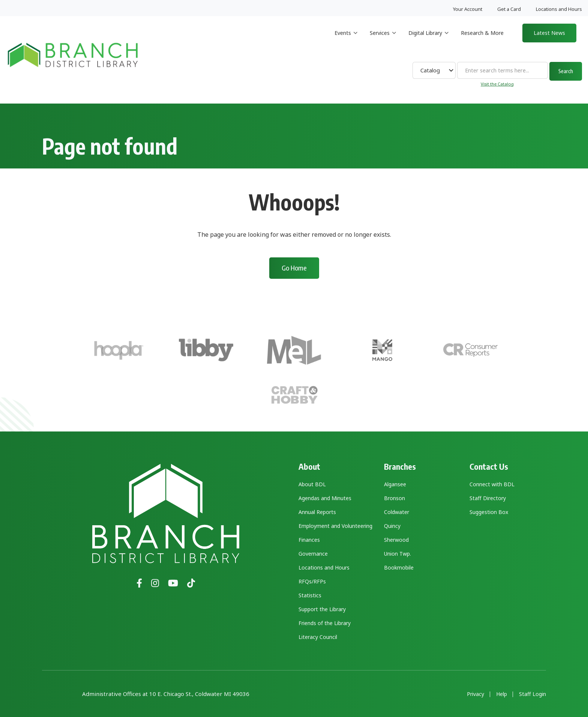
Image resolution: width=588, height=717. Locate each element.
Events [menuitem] (346, 40)
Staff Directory (488, 498)
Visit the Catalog (497, 84)
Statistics (310, 595)
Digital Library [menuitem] (428, 40)
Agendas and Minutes (325, 498)
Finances (309, 540)
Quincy (392, 526)
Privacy (475, 694)
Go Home (294, 268)
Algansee (395, 484)
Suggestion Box (489, 512)
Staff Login (532, 694)
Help (502, 694)
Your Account (468, 9)
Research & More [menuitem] (482, 33)
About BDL (312, 484)
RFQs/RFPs (312, 581)
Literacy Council (318, 637)
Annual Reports (317, 512)
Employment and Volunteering (335, 526)
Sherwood (396, 540)
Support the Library (322, 609)
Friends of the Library (325, 623)
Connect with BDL (492, 484)
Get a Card (509, 9)
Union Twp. (397, 554)
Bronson (394, 498)
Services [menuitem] (383, 40)
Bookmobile (399, 567)
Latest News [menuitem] (549, 33)
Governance (313, 554)
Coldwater (397, 512)
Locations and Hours (559, 9)
